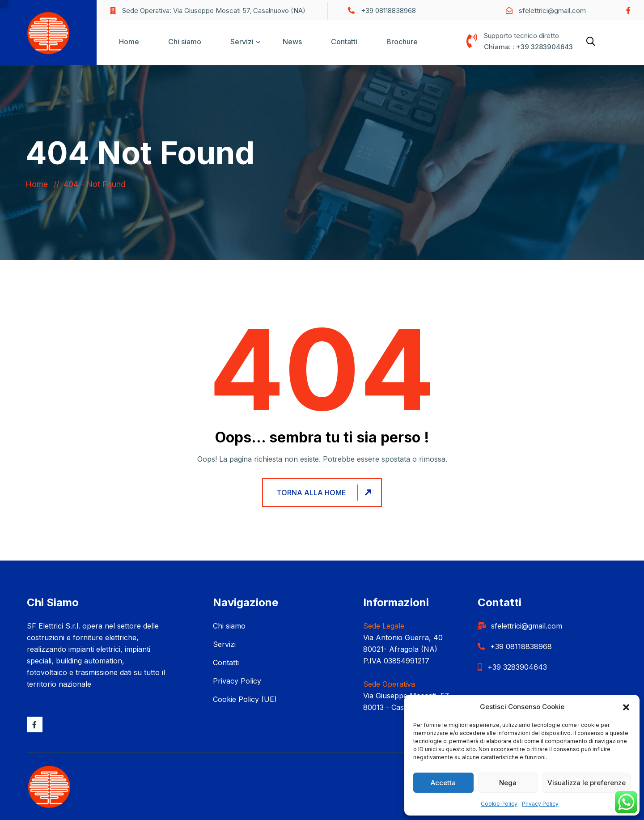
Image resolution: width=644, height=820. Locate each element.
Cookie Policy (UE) (245, 699)
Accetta (443, 783)
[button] (626, 707)
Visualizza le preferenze (587, 783)
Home (129, 42)
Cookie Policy (499, 804)
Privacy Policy (540, 804)
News (292, 42)
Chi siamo (185, 42)
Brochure (402, 42)
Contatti (344, 42)
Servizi (242, 42)
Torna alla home (325, 492)
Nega (508, 783)
